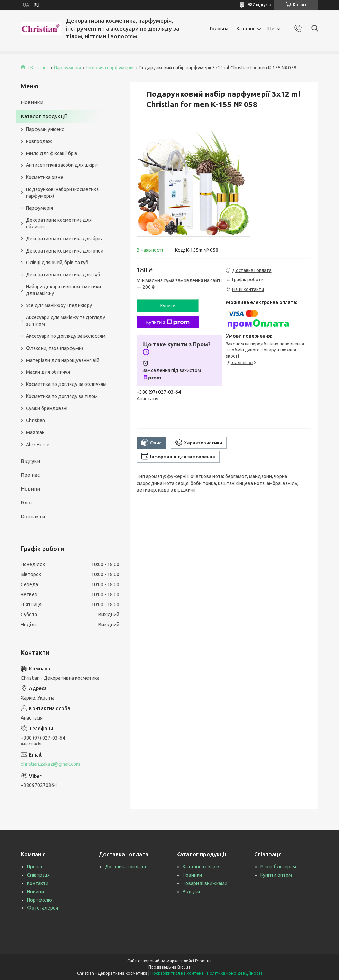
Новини (30, 489)
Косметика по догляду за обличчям (66, 384)
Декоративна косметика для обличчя (59, 223)
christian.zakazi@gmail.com (50, 764)
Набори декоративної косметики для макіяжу (63, 290)
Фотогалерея (43, 908)
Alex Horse (38, 445)
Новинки (32, 102)
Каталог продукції (44, 116)
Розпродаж (39, 141)
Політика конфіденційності (234, 973)
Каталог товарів (201, 867)
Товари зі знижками (205, 883)
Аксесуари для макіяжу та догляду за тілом (66, 321)
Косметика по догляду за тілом (62, 396)
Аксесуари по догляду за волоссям (66, 336)
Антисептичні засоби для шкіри (62, 165)
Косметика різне (45, 177)
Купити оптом (276, 875)
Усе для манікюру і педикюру (59, 305)
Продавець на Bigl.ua (169, 967)
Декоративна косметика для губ (63, 275)
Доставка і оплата (125, 867)
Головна (219, 29)
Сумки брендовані (47, 408)
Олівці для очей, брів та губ (57, 263)
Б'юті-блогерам (278, 867)
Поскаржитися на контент (177, 973)
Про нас (30, 475)
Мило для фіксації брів (52, 153)
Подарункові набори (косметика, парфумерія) (63, 193)
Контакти (33, 517)
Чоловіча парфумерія (110, 68)
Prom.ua (203, 961)
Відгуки (30, 461)
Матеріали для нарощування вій (63, 360)
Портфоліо (39, 900)
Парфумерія (67, 68)
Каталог (246, 29)
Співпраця (38, 875)
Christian (35, 420)
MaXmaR (35, 432)
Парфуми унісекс (45, 129)
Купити (168, 306)
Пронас (35, 867)
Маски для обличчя (48, 372)
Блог (27, 502)
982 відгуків (259, 5)
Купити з (168, 322)
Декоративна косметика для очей (65, 251)
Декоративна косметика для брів (64, 239)
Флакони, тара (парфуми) (54, 348)
